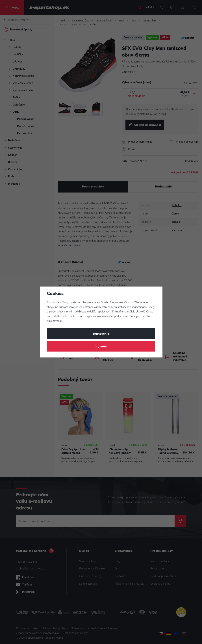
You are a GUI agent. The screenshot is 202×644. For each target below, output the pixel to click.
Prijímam (101, 346)
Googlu (82, 312)
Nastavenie (101, 334)
